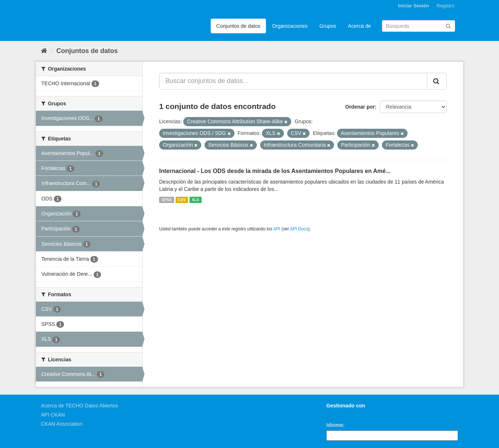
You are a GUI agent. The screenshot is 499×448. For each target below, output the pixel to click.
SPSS (166, 200)
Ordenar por (360, 107)
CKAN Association (62, 424)
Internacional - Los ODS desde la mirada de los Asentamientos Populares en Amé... (275, 171)
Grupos (328, 26)
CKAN (339, 414)
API (277, 229)
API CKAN (53, 415)
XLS (195, 200)
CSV (182, 200)
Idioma (335, 425)
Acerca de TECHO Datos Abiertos (80, 406)
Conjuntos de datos (238, 26)
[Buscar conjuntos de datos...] (293, 81)
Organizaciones (290, 26)
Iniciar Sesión (414, 6)
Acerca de (359, 26)
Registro (446, 6)
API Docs (299, 229)
